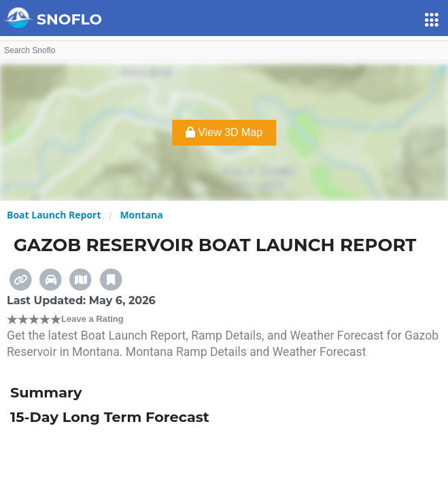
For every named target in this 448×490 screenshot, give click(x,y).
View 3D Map (224, 132)
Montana (141, 215)
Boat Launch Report (54, 215)
